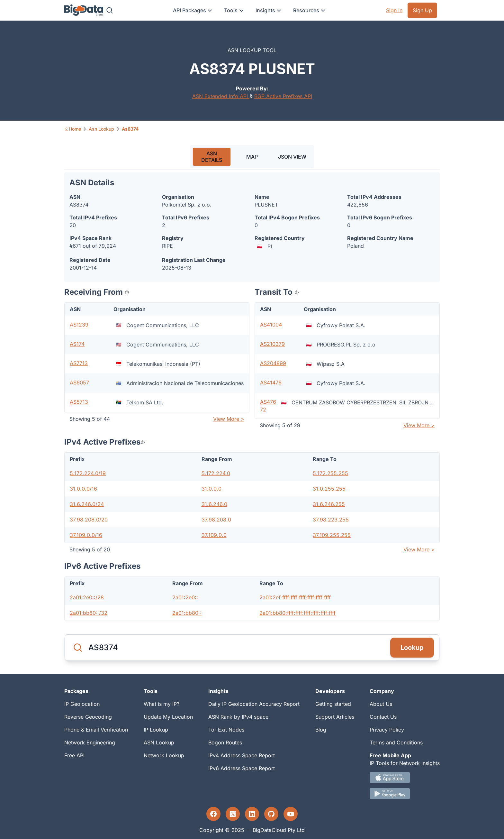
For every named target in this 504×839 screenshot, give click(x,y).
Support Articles (335, 717)
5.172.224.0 (216, 473)
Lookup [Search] (412, 648)
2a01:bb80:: (187, 613)
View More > (229, 419)
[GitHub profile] (271, 814)
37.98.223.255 (331, 520)
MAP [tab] (252, 157)
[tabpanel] (252, 397)
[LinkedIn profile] (252, 814)
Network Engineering (90, 742)
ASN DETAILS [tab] (212, 157)
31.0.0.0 (212, 489)
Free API (74, 755)
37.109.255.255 (332, 535)
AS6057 (79, 383)
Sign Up (422, 10)
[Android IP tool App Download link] (405, 794)
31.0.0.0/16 (83, 489)
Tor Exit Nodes (226, 730)
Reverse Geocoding (88, 717)
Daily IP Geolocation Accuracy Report (254, 704)
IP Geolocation (82, 704)
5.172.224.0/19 (88, 473)
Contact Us (383, 717)
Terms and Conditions (396, 742)
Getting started (333, 704)
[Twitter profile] (233, 814)
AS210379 (272, 344)
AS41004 (271, 325)
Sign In (394, 10)
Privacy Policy (387, 730)
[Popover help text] (127, 292)
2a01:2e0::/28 (87, 597)
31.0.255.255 (329, 489)
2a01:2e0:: (185, 597)
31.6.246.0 (214, 504)
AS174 (77, 344)
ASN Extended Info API (221, 96)
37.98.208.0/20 (89, 520)
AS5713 (79, 402)
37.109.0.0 (214, 535)
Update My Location (168, 717)
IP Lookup (156, 730)
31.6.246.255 (329, 504)
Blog (321, 730)
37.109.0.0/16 (86, 535)
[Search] (110, 10)
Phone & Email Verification (96, 730)
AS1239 (79, 325)
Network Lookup (164, 755)
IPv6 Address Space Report (242, 768)
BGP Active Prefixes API (283, 96)
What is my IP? (162, 704)
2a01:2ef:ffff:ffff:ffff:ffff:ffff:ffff (295, 597)
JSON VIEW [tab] (292, 157)
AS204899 (273, 363)
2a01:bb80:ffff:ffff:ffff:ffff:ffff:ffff (297, 613)
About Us (381, 704)
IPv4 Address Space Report (242, 755)
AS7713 (79, 363)
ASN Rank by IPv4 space (238, 717)
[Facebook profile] (213, 814)
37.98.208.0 (216, 520)
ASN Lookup (159, 742)
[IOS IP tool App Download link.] (405, 778)
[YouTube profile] (291, 814)
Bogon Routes (225, 742)
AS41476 (271, 383)
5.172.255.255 (330, 473)
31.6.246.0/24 (87, 504)
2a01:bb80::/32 (89, 613)
